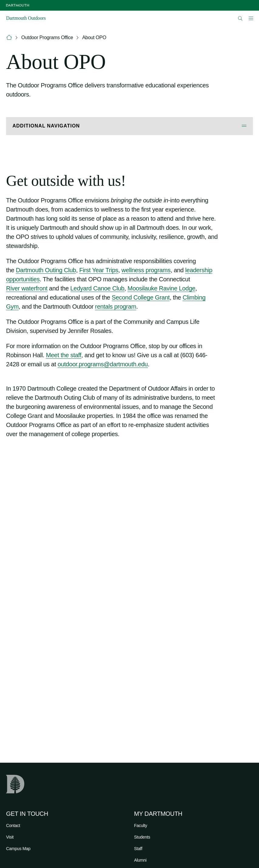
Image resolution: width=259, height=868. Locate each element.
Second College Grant (141, 297)
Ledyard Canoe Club (97, 288)
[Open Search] (240, 18)
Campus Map (18, 849)
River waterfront (27, 288)
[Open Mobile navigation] (251, 18)
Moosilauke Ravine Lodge (161, 288)
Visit (10, 837)
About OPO (94, 37)
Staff (138, 849)
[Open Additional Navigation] (129, 126)
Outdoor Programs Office (47, 37)
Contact (13, 826)
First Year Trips (99, 270)
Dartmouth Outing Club (46, 270)
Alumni (140, 860)
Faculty (141, 826)
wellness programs (146, 270)
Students (142, 837)
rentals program (116, 307)
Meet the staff (64, 355)
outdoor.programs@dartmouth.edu (103, 364)
